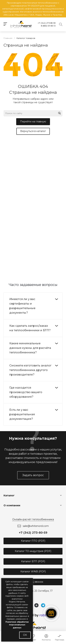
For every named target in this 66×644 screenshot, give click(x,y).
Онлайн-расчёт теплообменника (33, 519)
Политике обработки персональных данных (17, 625)
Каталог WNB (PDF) (33, 571)
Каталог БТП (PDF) (33, 561)
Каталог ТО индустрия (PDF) (33, 551)
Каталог (9, 495)
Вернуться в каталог (33, 131)
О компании (12, 505)
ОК (25, 635)
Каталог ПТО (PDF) (33, 541)
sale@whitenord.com (36, 526)
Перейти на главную (33, 122)
